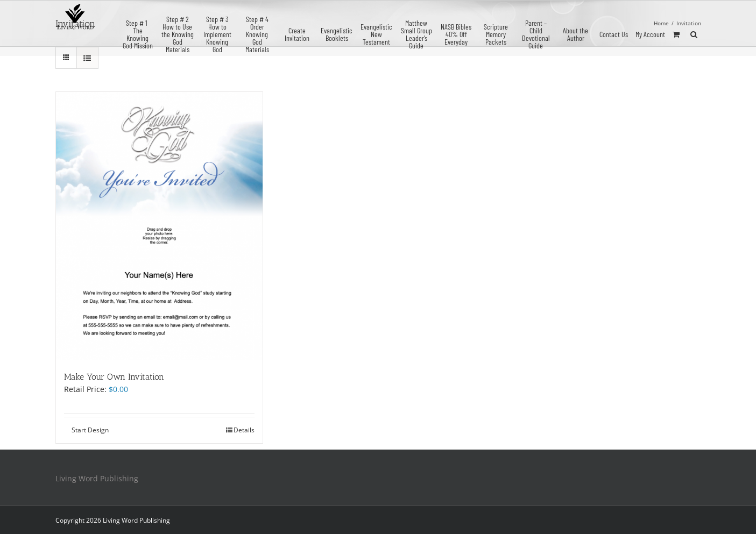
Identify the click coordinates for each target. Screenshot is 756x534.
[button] (694, 33)
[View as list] (87, 58)
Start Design (90, 430)
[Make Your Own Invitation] (160, 226)
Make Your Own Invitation (114, 377)
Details (244, 430)
